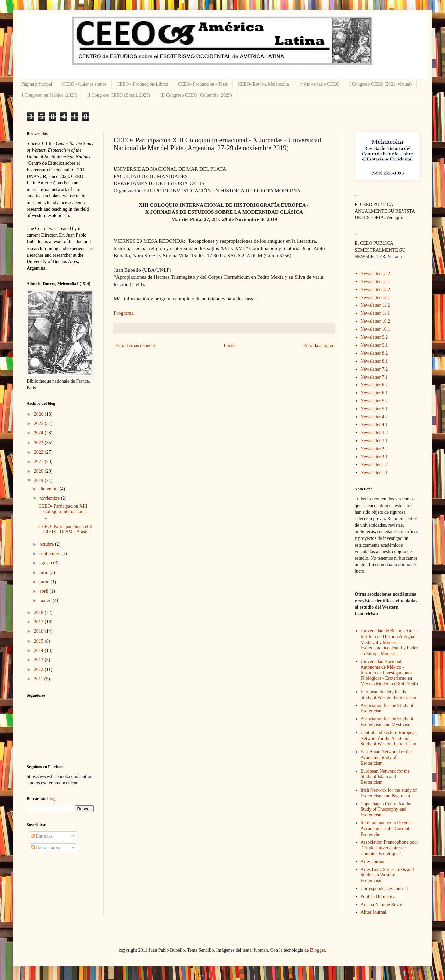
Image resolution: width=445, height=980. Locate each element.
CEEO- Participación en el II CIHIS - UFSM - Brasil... (66, 529)
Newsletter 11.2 (375, 305)
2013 (39, 660)
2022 (39, 452)
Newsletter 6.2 (374, 385)
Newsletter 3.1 (374, 441)
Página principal (37, 84)
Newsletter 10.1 (376, 329)
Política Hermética (378, 897)
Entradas (41, 836)
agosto (46, 563)
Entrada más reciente (135, 345)
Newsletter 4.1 (374, 425)
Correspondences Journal (384, 889)
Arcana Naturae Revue (382, 905)
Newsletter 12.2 (376, 289)
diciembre (49, 489)
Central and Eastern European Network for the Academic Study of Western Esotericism (389, 738)
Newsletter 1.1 (374, 472)
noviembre (50, 498)
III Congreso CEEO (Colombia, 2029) (196, 95)
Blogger (318, 950)
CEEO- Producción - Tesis (203, 84)
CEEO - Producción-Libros (142, 84)
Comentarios (45, 848)
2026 (39, 414)
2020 (39, 471)
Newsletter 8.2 (374, 353)
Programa (124, 313)
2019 (39, 480)
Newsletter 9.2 (374, 337)
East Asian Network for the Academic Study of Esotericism (386, 757)
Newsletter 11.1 (375, 313)
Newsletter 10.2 (376, 321)
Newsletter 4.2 (374, 417)
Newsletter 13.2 (376, 273)
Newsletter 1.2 (374, 464)
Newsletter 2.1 (374, 457)
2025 (39, 424)
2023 (39, 443)
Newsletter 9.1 (374, 345)
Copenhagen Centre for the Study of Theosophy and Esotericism (386, 810)
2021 (39, 461)
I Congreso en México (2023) (50, 95)
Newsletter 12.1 (376, 298)
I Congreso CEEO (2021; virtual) (381, 84)
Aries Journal (373, 861)
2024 (39, 433)
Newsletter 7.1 (374, 377)
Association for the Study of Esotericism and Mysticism (387, 722)
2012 (39, 669)
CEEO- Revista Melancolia (263, 84)
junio (45, 582)
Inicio (229, 345)
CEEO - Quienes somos (84, 84)
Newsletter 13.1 (376, 281)
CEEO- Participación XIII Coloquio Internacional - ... (64, 512)
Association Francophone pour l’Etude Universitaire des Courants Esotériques (389, 848)
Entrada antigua (318, 345)
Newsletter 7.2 (374, 369)
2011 (39, 679)
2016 (39, 631)
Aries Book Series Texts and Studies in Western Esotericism (387, 875)
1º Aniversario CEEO (319, 84)
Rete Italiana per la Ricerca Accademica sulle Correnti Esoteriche (386, 829)
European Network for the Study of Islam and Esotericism (385, 777)
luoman (261, 950)
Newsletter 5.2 (374, 401)
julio (44, 572)
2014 (39, 650)
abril (44, 591)
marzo (46, 601)
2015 (39, 641)
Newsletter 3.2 (374, 433)
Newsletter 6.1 (374, 393)
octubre (47, 544)
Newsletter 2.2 (374, 449)
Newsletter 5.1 (374, 409)
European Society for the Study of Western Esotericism (388, 695)
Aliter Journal (374, 912)
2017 (39, 622)
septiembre (50, 553)
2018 (39, 613)
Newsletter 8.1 (374, 361)
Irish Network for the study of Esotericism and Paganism (389, 793)
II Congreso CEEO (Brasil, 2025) (119, 95)
